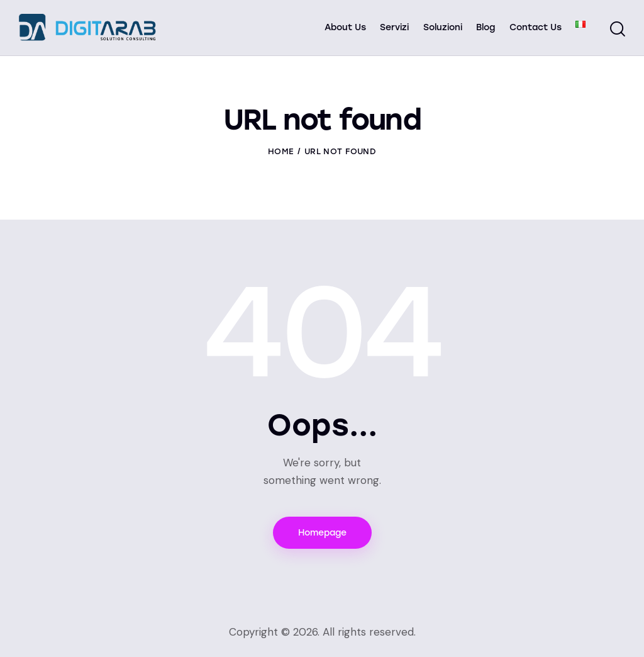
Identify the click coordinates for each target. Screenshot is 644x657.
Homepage (322, 533)
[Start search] (618, 30)
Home (281, 151)
